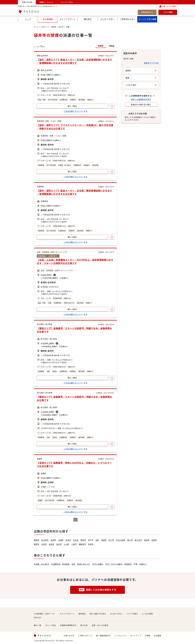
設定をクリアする (151, 63)
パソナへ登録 (168, 12)
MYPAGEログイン (147, 12)
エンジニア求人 (67, 2)
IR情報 (148, 636)
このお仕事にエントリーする (75, 111)
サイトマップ (136, 636)
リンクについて (120, 636)
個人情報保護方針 (103, 636)
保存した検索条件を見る (141, 99)
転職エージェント (47, 2)
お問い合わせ (69, 636)
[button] (140, 96)
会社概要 (158, 636)
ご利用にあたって (85, 636)
